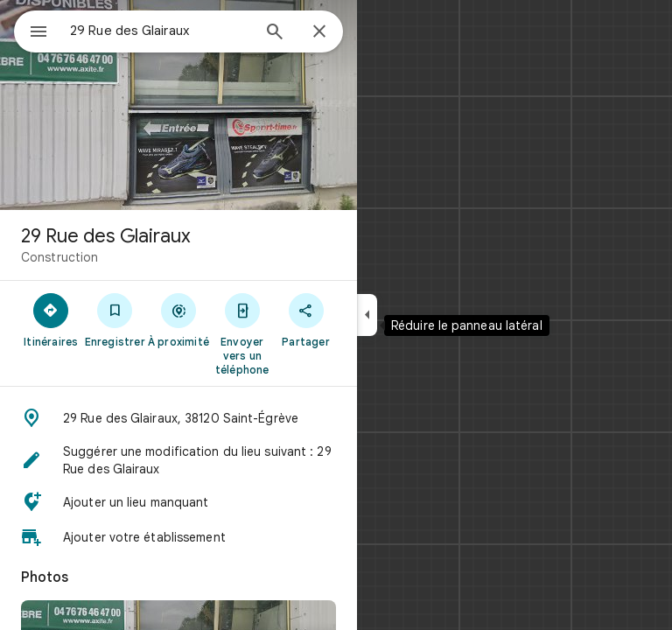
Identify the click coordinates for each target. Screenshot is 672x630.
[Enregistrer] (115, 319)
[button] (178, 418)
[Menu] (38, 33)
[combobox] (160, 31)
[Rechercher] (275, 33)
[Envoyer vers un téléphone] (242, 333)
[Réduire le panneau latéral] (367, 315)
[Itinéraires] (51, 319)
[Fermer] (319, 32)
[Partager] (306, 319)
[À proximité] (179, 319)
